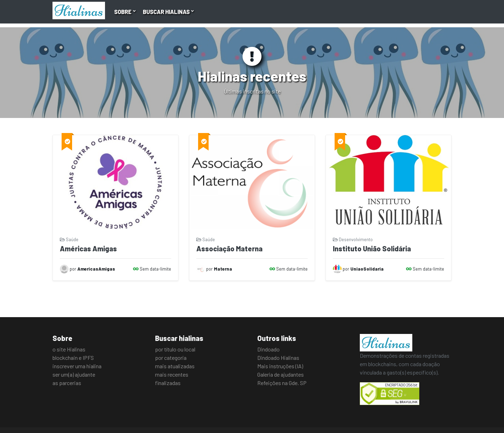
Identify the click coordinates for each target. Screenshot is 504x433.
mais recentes (172, 374)
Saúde (69, 239)
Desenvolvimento (353, 239)
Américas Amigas (88, 249)
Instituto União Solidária (372, 249)
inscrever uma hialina (77, 366)
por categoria (171, 358)
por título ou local (175, 349)
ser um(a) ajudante (74, 374)
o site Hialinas (69, 349)
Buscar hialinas (167, 12)
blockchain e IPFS (73, 358)
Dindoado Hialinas (278, 358)
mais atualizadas (175, 366)
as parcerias (67, 383)
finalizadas (168, 383)
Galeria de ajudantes (281, 374)
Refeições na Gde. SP (282, 383)
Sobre (123, 12)
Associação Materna (229, 249)
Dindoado (268, 349)
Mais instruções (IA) (280, 366)
